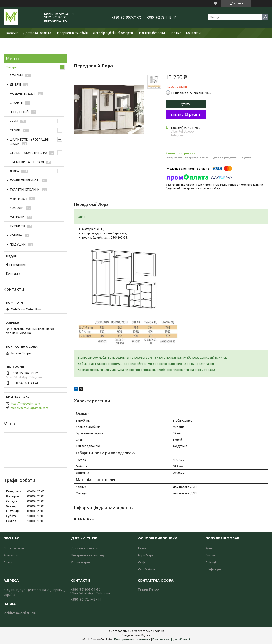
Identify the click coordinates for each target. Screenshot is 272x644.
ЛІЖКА (14, 171)
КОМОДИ (17, 208)
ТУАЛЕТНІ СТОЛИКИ (25, 189)
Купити (186, 104)
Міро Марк (146, 555)
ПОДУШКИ (18, 244)
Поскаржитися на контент (132, 639)
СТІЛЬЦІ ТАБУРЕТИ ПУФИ (28, 153)
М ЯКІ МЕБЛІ (18, 199)
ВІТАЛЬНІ (16, 75)
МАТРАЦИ (17, 217)
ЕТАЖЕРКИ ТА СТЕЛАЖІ (27, 162)
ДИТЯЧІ (15, 84)
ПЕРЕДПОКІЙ (19, 112)
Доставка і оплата (37, 33)
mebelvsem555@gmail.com (29, 408)
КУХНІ (14, 121)
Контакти (193, 33)
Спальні (211, 555)
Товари (11, 67)
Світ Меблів (147, 569)
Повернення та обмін (72, 33)
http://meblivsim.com (25, 404)
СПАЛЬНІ (16, 103)
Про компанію (14, 548)
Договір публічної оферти (113, 33)
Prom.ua (159, 631)
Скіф (142, 562)
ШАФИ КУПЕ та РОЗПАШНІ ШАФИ (29, 141)
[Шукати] (265, 17)
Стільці (211, 562)
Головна (12, 33)
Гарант (143, 548)
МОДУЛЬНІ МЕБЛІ (22, 94)
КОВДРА (16, 235)
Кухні (209, 548)
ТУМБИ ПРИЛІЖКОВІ (24, 180)
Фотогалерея (16, 265)
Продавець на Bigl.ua (136, 635)
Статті (8, 562)
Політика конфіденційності (171, 639)
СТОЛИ (15, 130)
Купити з (186, 115)
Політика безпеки (151, 33)
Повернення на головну (88, 555)
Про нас (175, 33)
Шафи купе (214, 569)
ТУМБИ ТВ (17, 226)
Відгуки (11, 256)
